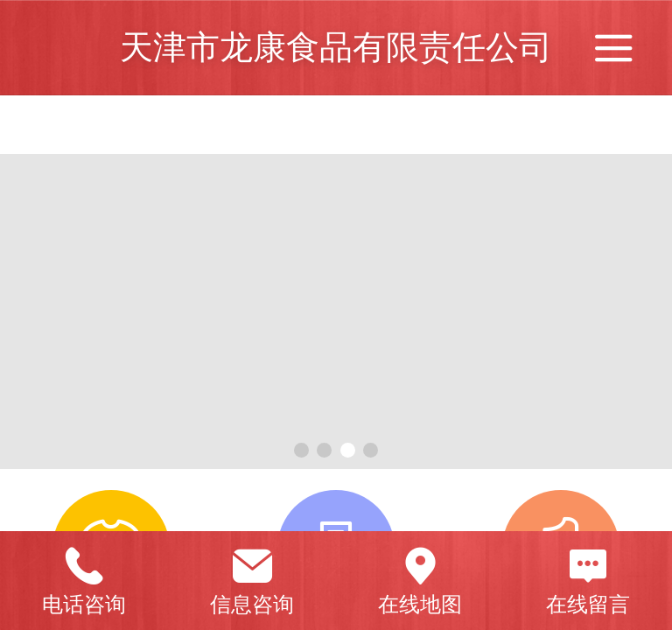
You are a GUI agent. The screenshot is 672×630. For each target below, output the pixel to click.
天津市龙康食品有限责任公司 (336, 47)
